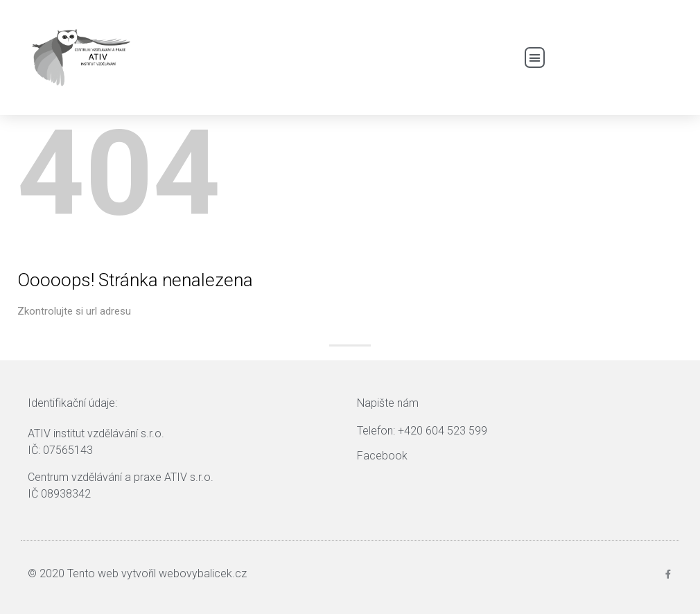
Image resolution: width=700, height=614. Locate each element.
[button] (535, 58)
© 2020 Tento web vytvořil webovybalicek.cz (137, 573)
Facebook (382, 456)
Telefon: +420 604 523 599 (422, 431)
